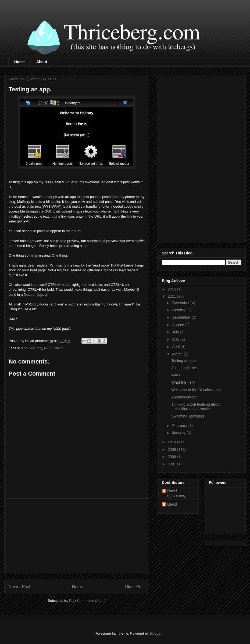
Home (19, 62)
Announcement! (184, 397)
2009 (172, 449)
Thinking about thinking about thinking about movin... (196, 407)
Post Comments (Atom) (87, 601)
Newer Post (19, 587)
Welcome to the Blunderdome (196, 390)
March (178, 354)
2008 (172, 457)
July (176, 332)
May (176, 339)
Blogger (155, 633)
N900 (48, 348)
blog (24, 348)
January (179, 433)
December (181, 303)
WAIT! (176, 375)
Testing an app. (184, 361)
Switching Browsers (188, 416)
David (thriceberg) (177, 493)
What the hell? (183, 382)
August (178, 325)
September (182, 317)
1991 (172, 464)
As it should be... (185, 368)
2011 (172, 296)
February (180, 426)
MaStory (71, 182)
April (176, 347)
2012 (172, 289)
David (172, 504)
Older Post (135, 587)
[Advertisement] (77, 536)
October (179, 310)
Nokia (59, 348)
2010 (172, 442)
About (42, 62)
